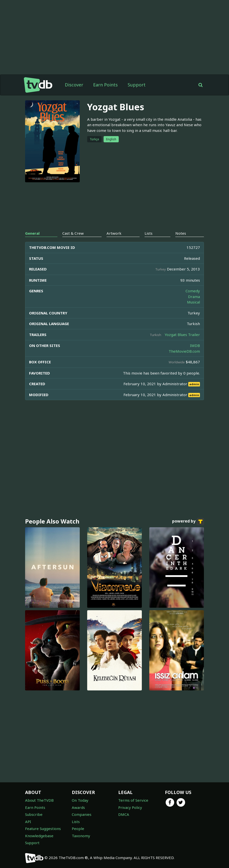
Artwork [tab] (114, 233)
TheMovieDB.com (184, 351)
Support (137, 85)
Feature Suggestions (43, 829)
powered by (188, 522)
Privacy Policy (130, 807)
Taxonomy (81, 836)
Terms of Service (133, 800)
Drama (194, 297)
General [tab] (32, 233)
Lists (76, 822)
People (78, 829)
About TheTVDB (39, 800)
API (28, 822)
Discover (74, 85)
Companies (82, 814)
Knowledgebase (39, 836)
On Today (80, 800)
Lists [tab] (149, 233)
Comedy (193, 291)
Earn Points (105, 85)
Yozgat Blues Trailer (182, 335)
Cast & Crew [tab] (73, 233)
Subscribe (34, 814)
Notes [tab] (181, 233)
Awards (78, 807)
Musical (193, 302)
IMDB (195, 345)
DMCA (124, 814)
